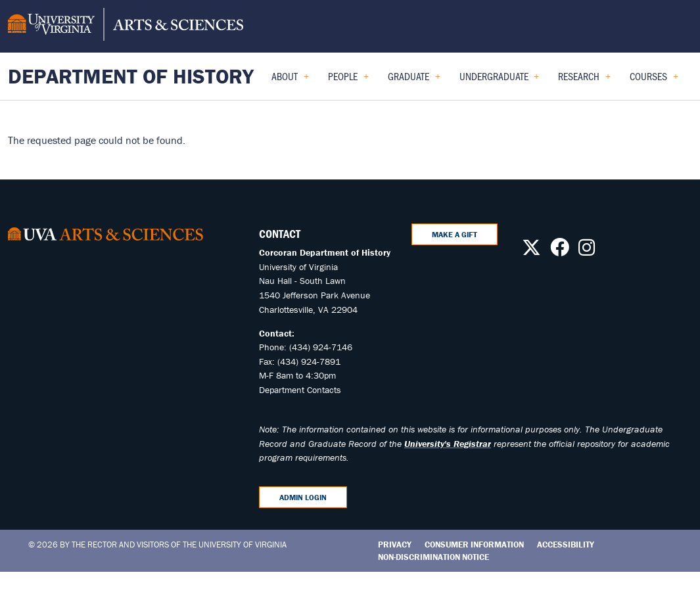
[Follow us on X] (531, 251)
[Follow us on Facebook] (560, 251)
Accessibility (566, 545)
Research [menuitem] (584, 81)
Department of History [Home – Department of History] (131, 76)
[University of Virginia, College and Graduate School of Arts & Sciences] (126, 26)
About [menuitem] (290, 81)
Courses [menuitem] (654, 81)
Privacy (395, 545)
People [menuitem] (348, 81)
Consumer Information (474, 545)
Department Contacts (300, 390)
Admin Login (303, 497)
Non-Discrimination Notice (433, 557)
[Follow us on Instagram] (587, 251)
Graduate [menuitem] (414, 81)
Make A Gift (455, 234)
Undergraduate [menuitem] (500, 81)
